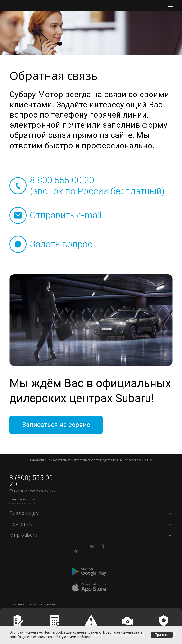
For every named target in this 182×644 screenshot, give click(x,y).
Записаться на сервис (66, 426)
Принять (162, 635)
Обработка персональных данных (33, 607)
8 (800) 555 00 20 (31, 484)
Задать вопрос (23, 502)
